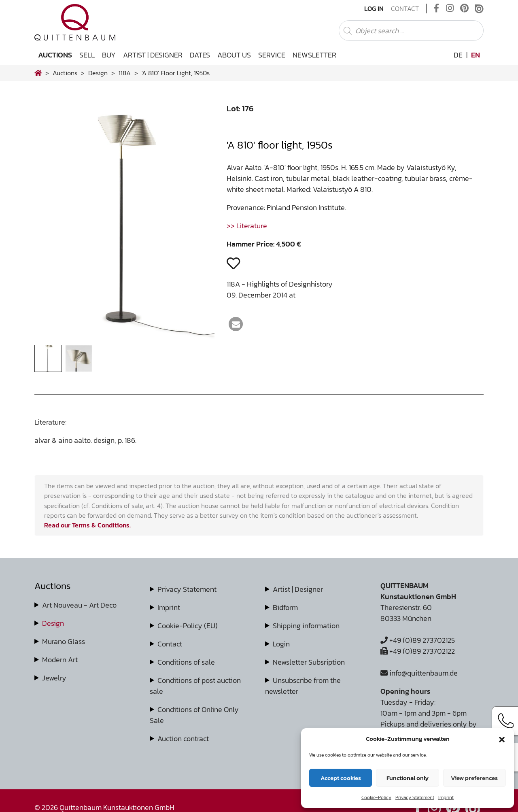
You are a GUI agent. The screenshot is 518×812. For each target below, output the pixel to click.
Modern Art (60, 660)
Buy (109, 55)
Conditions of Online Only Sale (194, 715)
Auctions (55, 55)
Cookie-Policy (376, 797)
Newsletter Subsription (309, 662)
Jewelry (54, 678)
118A (125, 73)
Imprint (446, 797)
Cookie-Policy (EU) (188, 626)
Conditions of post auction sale (195, 686)
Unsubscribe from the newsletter (303, 686)
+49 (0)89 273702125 (418, 640)
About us (234, 55)
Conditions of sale (186, 662)
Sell (87, 55)
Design (53, 623)
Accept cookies (341, 778)
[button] (502, 739)
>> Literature (247, 226)
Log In (374, 9)
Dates (200, 55)
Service (272, 55)
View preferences (474, 778)
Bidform (285, 607)
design (98, 73)
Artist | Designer (153, 55)
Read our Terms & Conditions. (87, 525)
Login (281, 644)
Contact (405, 9)
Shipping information (306, 626)
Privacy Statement (415, 797)
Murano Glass (64, 641)
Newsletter (314, 55)
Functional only (408, 778)
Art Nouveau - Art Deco (79, 605)
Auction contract (183, 739)
